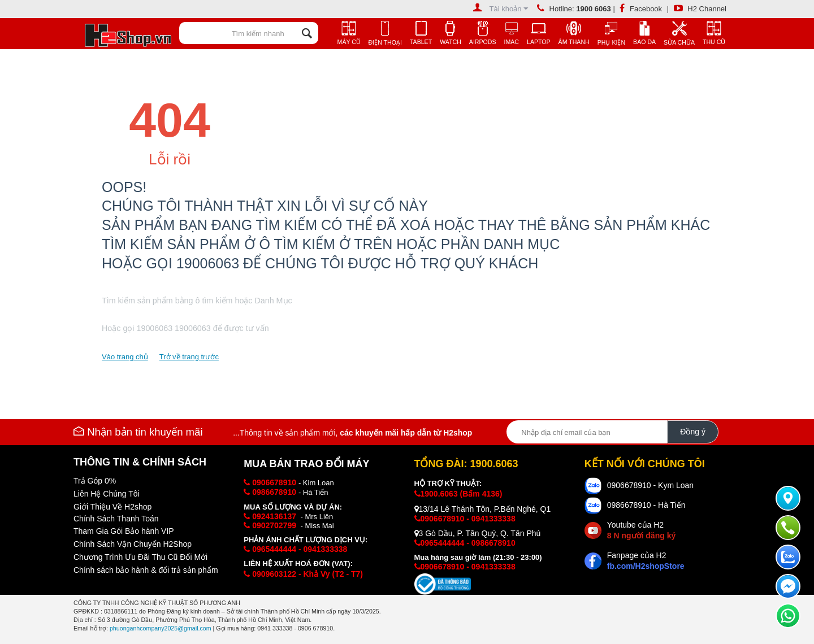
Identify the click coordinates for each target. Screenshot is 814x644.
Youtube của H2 (641, 530)
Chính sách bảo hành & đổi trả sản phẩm (146, 570)
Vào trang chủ (125, 357)
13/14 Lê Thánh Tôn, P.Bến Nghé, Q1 (483, 509)
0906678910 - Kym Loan (650, 485)
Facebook (641, 9)
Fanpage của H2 (646, 561)
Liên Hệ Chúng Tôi (107, 494)
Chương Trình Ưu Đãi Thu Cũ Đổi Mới (140, 557)
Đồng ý (693, 432)
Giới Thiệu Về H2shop (112, 507)
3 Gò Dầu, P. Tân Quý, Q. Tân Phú (478, 533)
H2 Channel (700, 9)
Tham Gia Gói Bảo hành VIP (124, 531)
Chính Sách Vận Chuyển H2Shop (133, 544)
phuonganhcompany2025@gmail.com (161, 628)
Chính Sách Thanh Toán (116, 519)
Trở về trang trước (189, 357)
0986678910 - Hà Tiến (646, 505)
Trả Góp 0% (95, 481)
